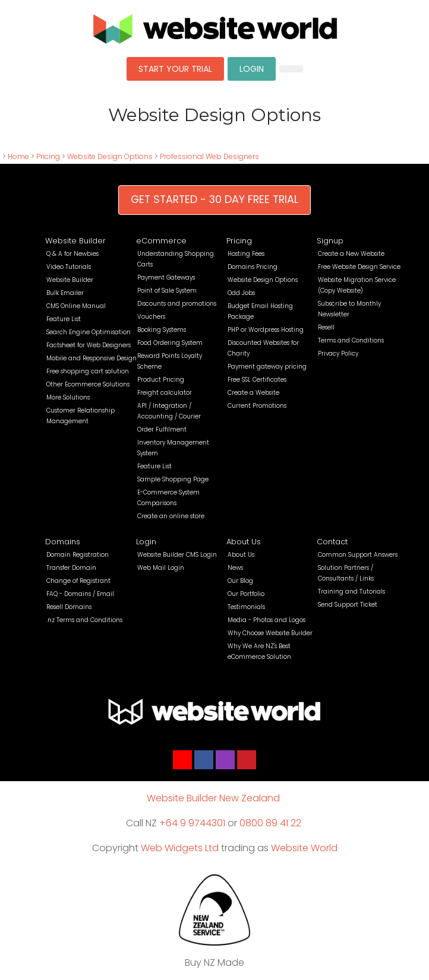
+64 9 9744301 (192, 823)
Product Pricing (161, 380)
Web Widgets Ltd (180, 848)
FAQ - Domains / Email (80, 594)
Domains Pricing (253, 267)
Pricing (48, 156)
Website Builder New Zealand (213, 798)
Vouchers (151, 317)
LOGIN (252, 69)
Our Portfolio (246, 594)
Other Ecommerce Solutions (88, 384)
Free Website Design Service (359, 267)
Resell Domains (69, 607)
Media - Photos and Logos (266, 620)
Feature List (64, 319)
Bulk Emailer (65, 293)
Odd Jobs (241, 293)
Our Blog (240, 581)
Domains (63, 542)
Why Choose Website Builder (270, 633)
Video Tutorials (69, 267)
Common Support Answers (358, 555)
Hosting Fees (246, 254)
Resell (326, 327)
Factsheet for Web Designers (89, 345)
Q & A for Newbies (72, 254)
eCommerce (161, 241)
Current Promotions (257, 406)
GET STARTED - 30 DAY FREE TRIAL (214, 199)
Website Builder (75, 241)
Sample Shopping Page (173, 479)
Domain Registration (78, 555)
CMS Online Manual (76, 306)
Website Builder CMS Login (177, 555)
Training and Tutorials (351, 592)
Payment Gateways (166, 277)
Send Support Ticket (348, 605)
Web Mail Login (161, 568)
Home (18, 156)
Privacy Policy (338, 353)
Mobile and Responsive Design (92, 358)
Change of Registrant (78, 581)
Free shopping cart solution (88, 371)
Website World (304, 848)
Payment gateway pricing (267, 367)
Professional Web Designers (209, 156)
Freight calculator (165, 393)
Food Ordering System (170, 343)
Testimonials (246, 607)
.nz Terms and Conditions (84, 620)
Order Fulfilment (162, 429)
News (235, 568)
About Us (244, 542)
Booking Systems (162, 330)
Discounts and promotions (177, 304)
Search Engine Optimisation (89, 332)
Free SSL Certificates (257, 380)
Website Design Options (110, 156)
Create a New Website (351, 254)
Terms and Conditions (351, 340)
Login (146, 542)
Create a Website (253, 393)
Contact (332, 542)
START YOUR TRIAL (175, 69)
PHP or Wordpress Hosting (266, 330)
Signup (330, 241)
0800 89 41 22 (270, 823)
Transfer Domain (71, 568)
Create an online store (171, 516)
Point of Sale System (167, 291)
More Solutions (68, 397)
